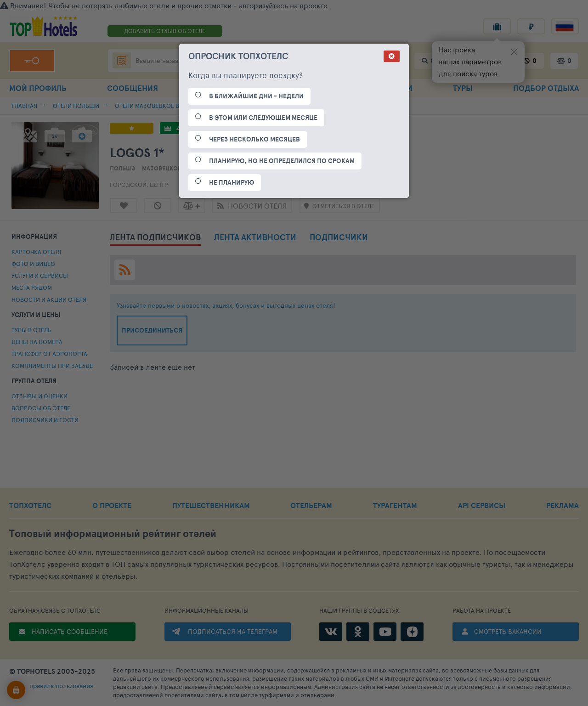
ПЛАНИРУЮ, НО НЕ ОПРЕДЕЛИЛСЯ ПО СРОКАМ (282, 161)
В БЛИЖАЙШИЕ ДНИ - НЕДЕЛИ (256, 96)
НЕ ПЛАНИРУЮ (232, 182)
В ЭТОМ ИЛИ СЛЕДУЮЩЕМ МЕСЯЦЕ (263, 118)
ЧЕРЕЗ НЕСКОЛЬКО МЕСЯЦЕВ (254, 139)
